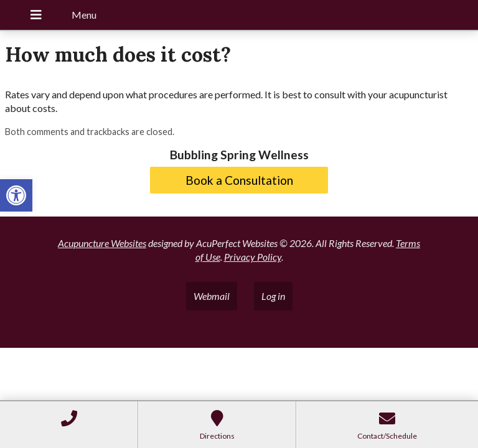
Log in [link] (273, 296)
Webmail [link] (212, 296)
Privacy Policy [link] (253, 257)
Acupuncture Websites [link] (102, 243)
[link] (16, 195)
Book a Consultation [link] (239, 180)
